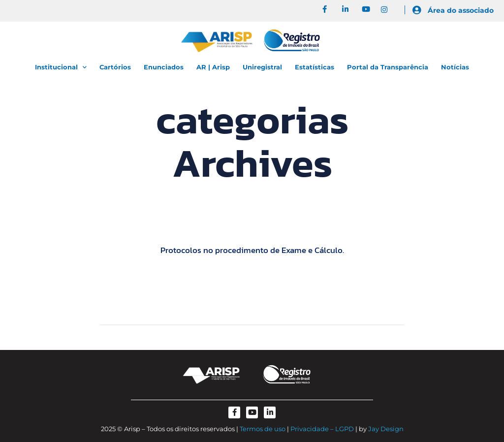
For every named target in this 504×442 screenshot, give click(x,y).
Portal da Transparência (388, 67)
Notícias (455, 67)
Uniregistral (262, 67)
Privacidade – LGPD (322, 429)
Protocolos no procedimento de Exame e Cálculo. (252, 250)
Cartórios (115, 67)
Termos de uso (263, 429)
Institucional (61, 67)
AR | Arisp (213, 67)
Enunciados (164, 67)
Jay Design (386, 429)
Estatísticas (315, 67)
